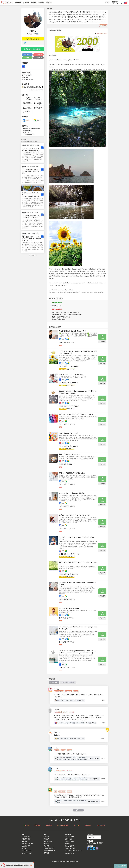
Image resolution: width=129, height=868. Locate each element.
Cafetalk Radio (26, 851)
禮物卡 (67, 844)
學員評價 (41, 2)
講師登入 (46, 839)
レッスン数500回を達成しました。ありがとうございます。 (31, 217)
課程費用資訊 (26, 839)
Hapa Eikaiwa (69, 853)
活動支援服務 (70, 846)
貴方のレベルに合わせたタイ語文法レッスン (75, 515)
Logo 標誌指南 (101, 826)
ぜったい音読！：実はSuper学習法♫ (72, 493)
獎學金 (24, 848)
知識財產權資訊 (49, 848)
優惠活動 (49, 2)
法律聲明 (49, 826)
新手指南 (18, 2)
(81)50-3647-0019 (96, 843)
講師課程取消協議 (49, 851)
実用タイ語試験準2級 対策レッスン (72, 473)
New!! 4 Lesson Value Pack (69, 433)
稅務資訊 (46, 853)
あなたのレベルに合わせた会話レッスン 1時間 (76, 415)
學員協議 (25, 841)
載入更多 (78, 810)
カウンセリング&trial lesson (69, 608)
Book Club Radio (27, 853)
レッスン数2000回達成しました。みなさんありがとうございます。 (31, 171)
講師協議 (46, 846)
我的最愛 (38, 55)
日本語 (102, 34)
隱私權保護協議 (70, 848)
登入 (107, 2)
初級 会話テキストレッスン (69, 455)
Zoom (28, 120)
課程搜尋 (26, 2)
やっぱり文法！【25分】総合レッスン (73, 331)
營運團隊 (38, 826)
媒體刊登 (88, 826)
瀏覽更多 (33, 255)
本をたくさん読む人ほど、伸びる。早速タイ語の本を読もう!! (31, 150)
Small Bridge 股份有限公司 (74, 851)
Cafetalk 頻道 (69, 836)
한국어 (105, 34)
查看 (31, 865)
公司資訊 (27, 826)
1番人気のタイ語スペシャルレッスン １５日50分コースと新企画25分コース (31, 239)
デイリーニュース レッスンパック (72, 375)
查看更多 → (103, 26)
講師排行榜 (69, 839)
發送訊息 (27, 55)
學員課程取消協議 (28, 844)
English (98, 34)
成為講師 (46, 836)
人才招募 (77, 826)
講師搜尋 (33, 2)
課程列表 (27, 58)
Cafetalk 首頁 (26, 836)
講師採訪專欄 (48, 841)
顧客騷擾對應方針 (63, 826)
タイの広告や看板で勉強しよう (31, 196)
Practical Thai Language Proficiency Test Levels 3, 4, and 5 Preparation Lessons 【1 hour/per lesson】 (77, 652)
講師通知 (46, 844)
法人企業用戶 (26, 846)
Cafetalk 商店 (69, 841)
